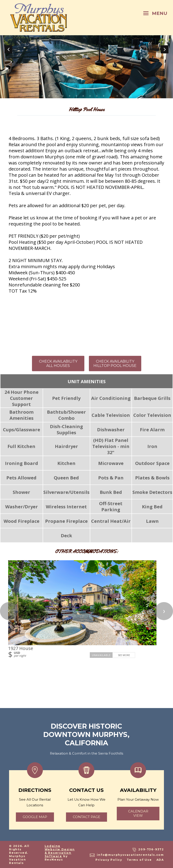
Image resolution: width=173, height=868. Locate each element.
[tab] (42, 96)
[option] (86, 49)
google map (35, 817)
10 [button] (104, 96)
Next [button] (165, 49)
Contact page (86, 817)
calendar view (138, 813)
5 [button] (70, 96)
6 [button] (76, 96)
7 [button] (83, 96)
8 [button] (90, 96)
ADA (160, 860)
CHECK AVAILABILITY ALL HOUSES (58, 364)
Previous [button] (8, 49)
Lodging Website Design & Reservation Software (60, 851)
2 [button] (49, 96)
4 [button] (63, 96)
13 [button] (124, 96)
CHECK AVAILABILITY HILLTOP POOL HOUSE (115, 364)
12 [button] (117, 96)
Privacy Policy (109, 860)
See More (124, 655)
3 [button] (56, 96)
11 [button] (110, 96)
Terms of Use (139, 860)
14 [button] (131, 96)
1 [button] (42, 96)
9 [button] (97, 96)
